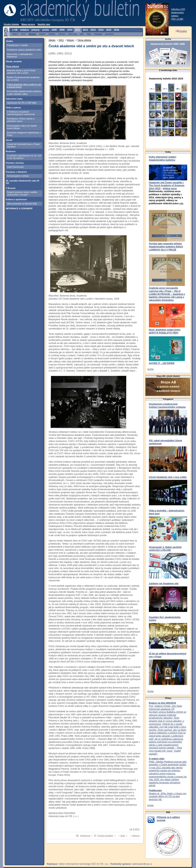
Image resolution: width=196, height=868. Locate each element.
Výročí (9, 140)
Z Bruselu (11, 188)
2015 (109, 30)
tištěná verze (170, 189)
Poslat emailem (105, 836)
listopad (98, 34)
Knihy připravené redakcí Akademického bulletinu (163, 158)
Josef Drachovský (15, 167)
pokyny (35, 30)
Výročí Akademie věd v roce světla (168, 477)
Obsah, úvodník (14, 61)
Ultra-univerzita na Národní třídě (22, 204)
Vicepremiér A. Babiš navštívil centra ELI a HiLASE (165, 549)
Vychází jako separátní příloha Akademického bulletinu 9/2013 (166, 245)
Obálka (9, 41)
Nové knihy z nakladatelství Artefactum (20, 55)
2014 (101, 30)
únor (23, 34)
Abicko (52, 40)
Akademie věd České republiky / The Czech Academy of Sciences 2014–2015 (167, 186)
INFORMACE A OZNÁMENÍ (19, 208)
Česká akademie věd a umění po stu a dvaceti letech (24, 86)
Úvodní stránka (11, 24)
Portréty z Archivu (15, 163)
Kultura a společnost (16, 199)
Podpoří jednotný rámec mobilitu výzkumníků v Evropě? (22, 193)
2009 (62, 30)
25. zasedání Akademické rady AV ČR (23, 182)
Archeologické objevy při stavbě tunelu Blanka (22, 127)
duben (42, 34)
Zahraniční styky (14, 99)
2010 (70, 30)
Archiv (151, 369)
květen (52, 34)
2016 (116, 30)
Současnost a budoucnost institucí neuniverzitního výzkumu (167, 406)
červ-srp (72, 34)
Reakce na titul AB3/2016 (163, 703)
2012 (85, 30)
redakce (24, 30)
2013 (93, 30)
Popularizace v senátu (17, 45)
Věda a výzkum (13, 108)
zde (181, 203)
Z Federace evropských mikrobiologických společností (21, 113)
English (181, 31)
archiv (45, 30)
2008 (54, 30)
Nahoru (136, 836)
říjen (89, 34)
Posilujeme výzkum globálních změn (24, 50)
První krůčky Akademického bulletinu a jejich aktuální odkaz (24, 93)
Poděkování (155, 790)
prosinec (109, 34)
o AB (15, 30)
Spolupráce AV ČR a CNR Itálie (22, 103)
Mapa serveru (28, 24)
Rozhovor (11, 151)
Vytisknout (85, 836)
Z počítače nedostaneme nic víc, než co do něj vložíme (24, 157)
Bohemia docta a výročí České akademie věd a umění (21, 72)
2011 (78, 30)
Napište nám (44, 24)
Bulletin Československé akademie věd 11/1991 (23, 79)
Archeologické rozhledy (18, 176)
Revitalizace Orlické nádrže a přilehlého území (21, 120)
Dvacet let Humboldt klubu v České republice (23, 145)
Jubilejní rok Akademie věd (164, 584)
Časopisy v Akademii (16, 172)
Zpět (123, 836)
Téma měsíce (13, 66)
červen (62, 34)
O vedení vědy (157, 759)
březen (32, 34)
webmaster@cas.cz (142, 864)
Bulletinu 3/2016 (168, 730)
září (82, 34)
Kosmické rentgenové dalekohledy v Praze (24, 134)
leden (15, 34)
